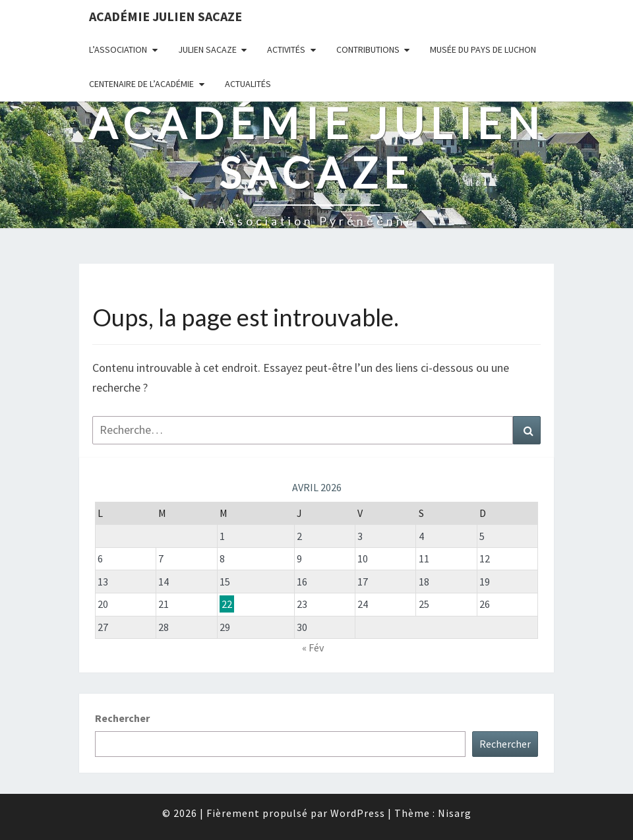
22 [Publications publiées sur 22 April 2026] (227, 604)
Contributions (368, 49)
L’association (118, 49)
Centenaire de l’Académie (141, 84)
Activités (286, 49)
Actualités (248, 84)
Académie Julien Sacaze (166, 16)
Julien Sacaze (207, 49)
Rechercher (122, 718)
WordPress (358, 813)
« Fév (313, 647)
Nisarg (455, 813)
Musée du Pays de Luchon (483, 49)
